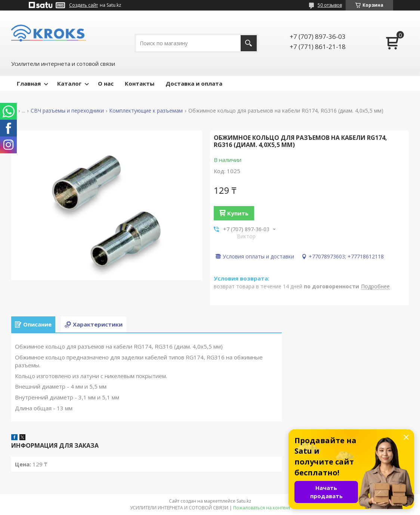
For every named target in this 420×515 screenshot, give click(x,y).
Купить (238, 213)
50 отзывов (330, 5)
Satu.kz (244, 501)
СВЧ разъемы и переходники (67, 111)
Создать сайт (84, 5)
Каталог (69, 83)
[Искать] (249, 43)
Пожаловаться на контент (262, 508)
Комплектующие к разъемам (146, 111)
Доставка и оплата (194, 83)
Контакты (140, 83)
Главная (29, 83)
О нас (106, 83)
